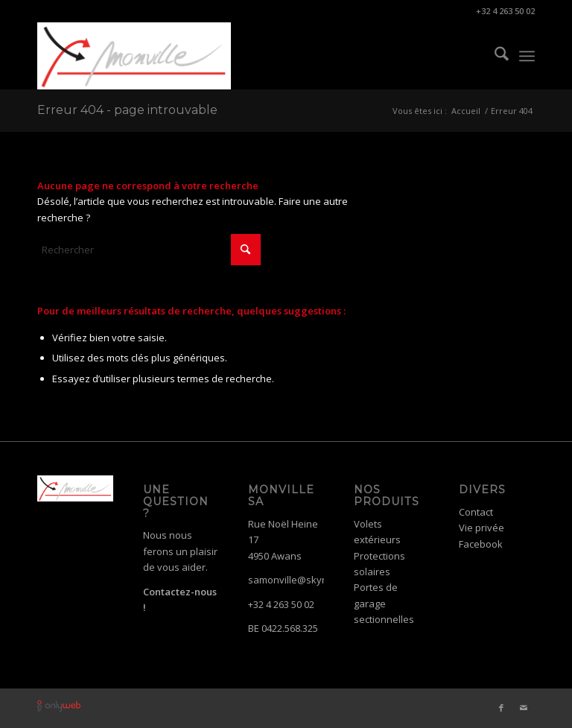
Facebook (481, 544)
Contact (476, 512)
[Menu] (527, 56)
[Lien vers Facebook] (501, 708)
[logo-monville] (134, 56)
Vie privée (482, 528)
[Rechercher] (494, 56)
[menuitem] (494, 56)
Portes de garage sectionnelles (384, 603)
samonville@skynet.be (299, 580)
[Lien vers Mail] (524, 708)
